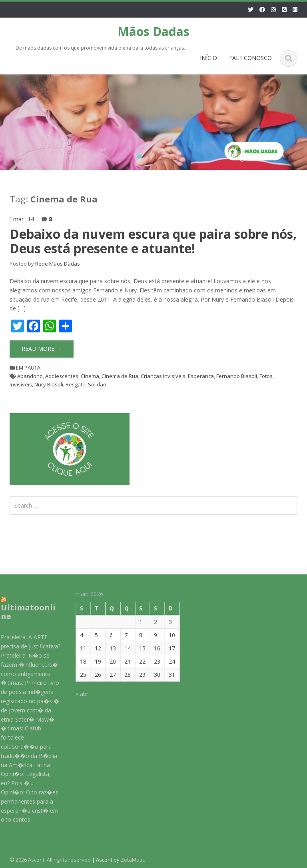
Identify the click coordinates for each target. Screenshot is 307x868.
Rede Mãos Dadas (58, 264)
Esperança (201, 376)
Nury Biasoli (49, 384)
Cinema (90, 376)
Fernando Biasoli (237, 376)
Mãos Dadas (153, 31)
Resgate (76, 384)
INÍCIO (208, 58)
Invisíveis (21, 384)
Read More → (42, 349)
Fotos (266, 376)
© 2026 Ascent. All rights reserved (50, 860)
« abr (78, 694)
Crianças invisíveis (163, 376)
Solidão (97, 384)
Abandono (30, 376)
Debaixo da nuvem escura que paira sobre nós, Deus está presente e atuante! (153, 241)
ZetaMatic (133, 860)
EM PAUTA (28, 368)
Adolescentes (62, 376)
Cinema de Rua (120, 376)
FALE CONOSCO (250, 58)
